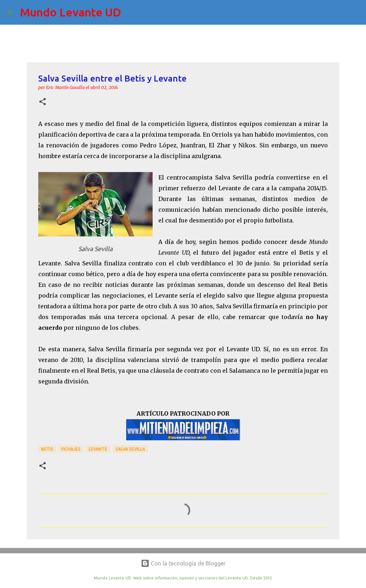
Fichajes (71, 449)
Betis (47, 449)
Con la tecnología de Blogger (183, 563)
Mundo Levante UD (71, 12)
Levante (98, 449)
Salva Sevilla (130, 449)
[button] (43, 102)
